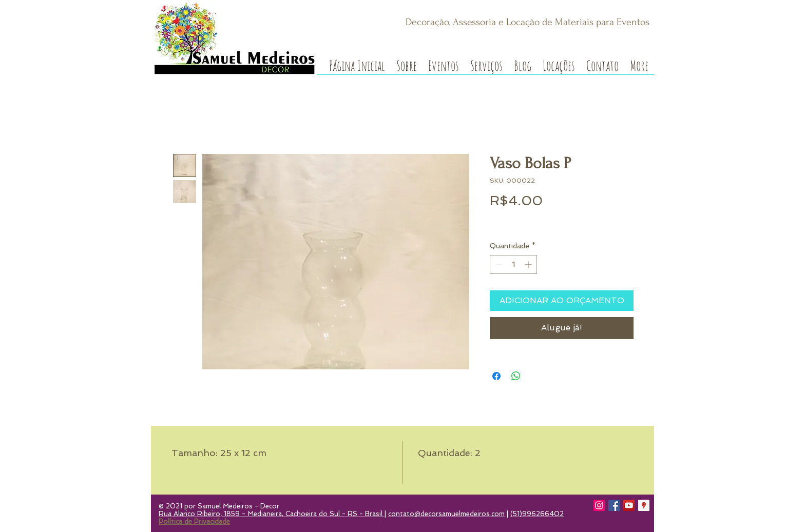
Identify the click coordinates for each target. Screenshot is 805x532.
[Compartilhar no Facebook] (496, 376)
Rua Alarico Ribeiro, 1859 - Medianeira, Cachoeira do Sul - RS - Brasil (272, 514)
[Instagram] (599, 505)
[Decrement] (498, 264)
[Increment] (529, 264)
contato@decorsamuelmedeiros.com (446, 514)
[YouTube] (629, 505)
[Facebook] (614, 505)
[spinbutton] (513, 264)
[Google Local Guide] (644, 505)
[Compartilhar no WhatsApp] (516, 376)
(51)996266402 (537, 514)
